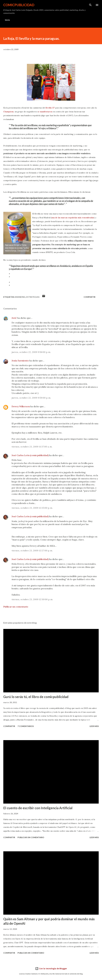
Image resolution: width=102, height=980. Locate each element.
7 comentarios (26, 726)
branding (20, 297)
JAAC (14, 318)
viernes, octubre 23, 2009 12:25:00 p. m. (32, 508)
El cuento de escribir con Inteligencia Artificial (38, 808)
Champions (8, 112)
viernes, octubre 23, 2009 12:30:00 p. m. (32, 599)
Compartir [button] (90, 297)
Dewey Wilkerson (21, 406)
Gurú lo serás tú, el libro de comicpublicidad (36, 697)
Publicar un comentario (16, 607)
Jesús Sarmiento (20, 361)
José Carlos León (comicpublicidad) (30, 455)
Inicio (7, 20)
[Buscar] (90, 5)
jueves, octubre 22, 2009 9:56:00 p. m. (31, 352)
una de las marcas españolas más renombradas (73, 218)
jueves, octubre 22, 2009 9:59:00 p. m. (31, 398)
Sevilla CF (50, 108)
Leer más (94, 726)
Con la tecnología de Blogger (51, 969)
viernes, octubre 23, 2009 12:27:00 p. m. (32, 550)
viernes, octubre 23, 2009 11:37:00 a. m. (32, 447)
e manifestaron (45, 112)
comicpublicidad (19, 5)
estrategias (33, 297)
